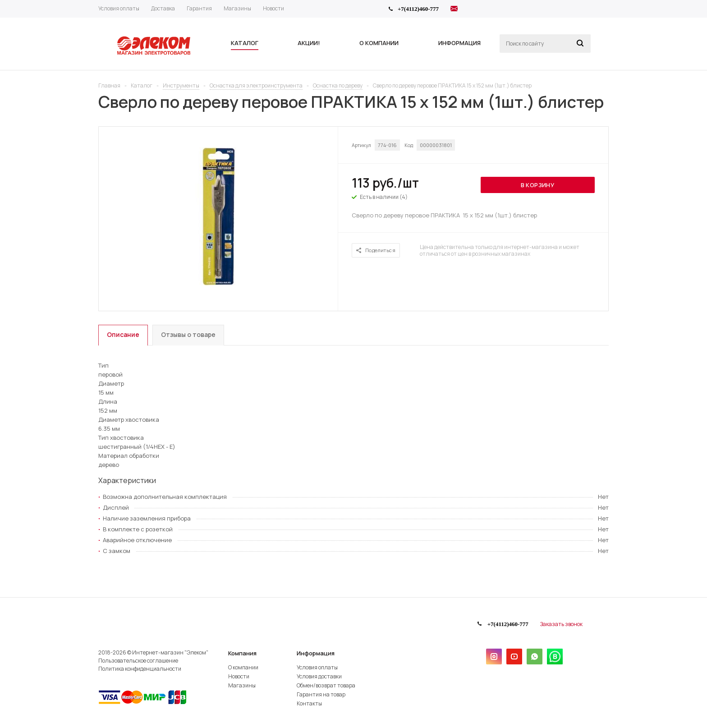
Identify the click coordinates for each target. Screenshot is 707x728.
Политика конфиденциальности (140, 669)
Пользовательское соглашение (138, 661)
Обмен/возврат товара (326, 685)
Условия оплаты (317, 667)
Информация (316, 653)
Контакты (309, 703)
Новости (239, 676)
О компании (243, 667)
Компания (242, 653)
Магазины (242, 685)
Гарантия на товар (321, 694)
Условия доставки (319, 676)
